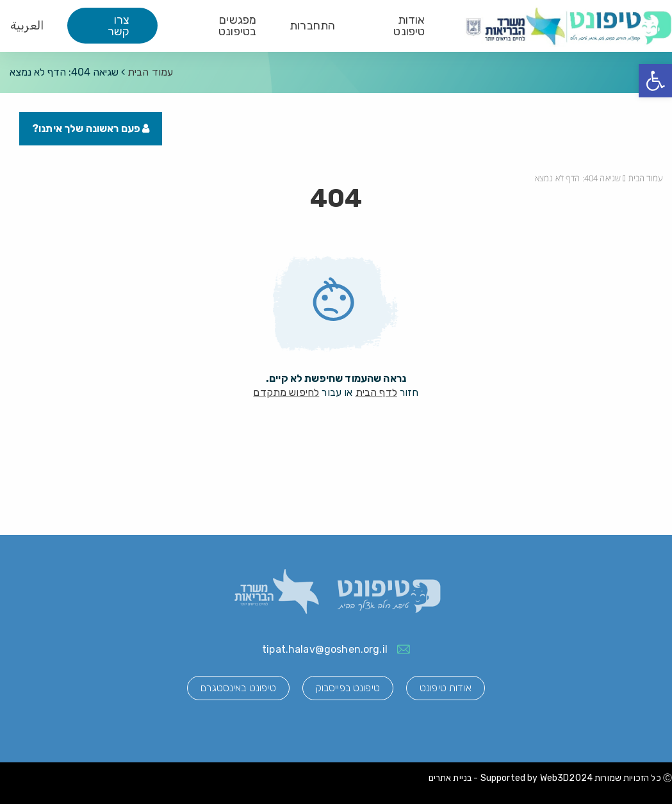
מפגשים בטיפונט (237, 26)
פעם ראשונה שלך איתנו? (91, 128)
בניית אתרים (450, 778)
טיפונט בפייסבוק (348, 688)
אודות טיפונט (409, 26)
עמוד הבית (150, 72)
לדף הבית (376, 392)
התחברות (312, 26)
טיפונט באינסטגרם (238, 688)
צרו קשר (119, 26)
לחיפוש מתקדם (286, 392)
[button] (655, 81)
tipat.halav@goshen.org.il (325, 649)
